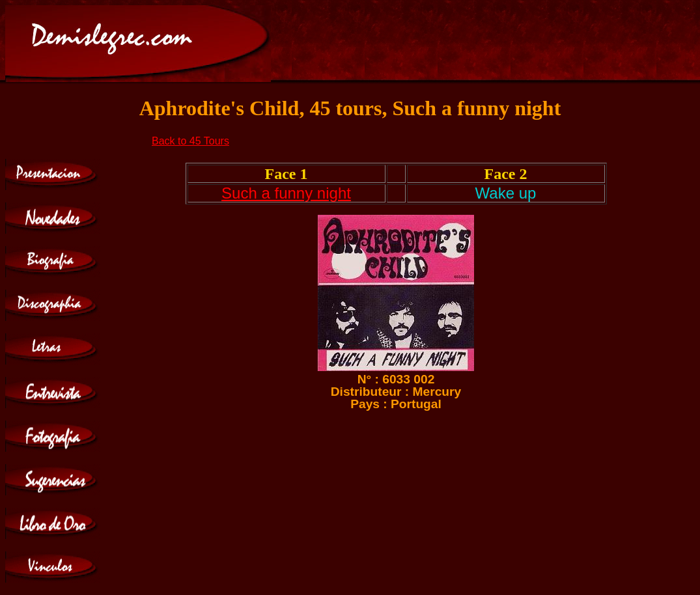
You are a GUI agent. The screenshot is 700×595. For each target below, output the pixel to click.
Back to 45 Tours (190, 141)
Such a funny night (286, 193)
